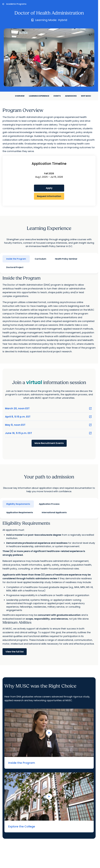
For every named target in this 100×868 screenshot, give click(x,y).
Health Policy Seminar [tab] (66, 259)
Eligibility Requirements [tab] (18, 504)
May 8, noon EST (48, 425)
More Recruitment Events (49, 443)
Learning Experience (39, 96)
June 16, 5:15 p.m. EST (48, 433)
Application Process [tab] (49, 504)
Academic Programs (16, 4)
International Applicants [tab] (54, 512)
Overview (20, 96)
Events (57, 96)
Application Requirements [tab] (20, 512)
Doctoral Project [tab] (15, 267)
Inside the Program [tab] (16, 259)
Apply (49, 188)
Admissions (71, 96)
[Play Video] (49, 733)
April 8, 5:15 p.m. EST (48, 417)
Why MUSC (86, 96)
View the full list (15, 652)
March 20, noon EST (48, 408)
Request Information (49, 196)
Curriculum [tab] (40, 259)
